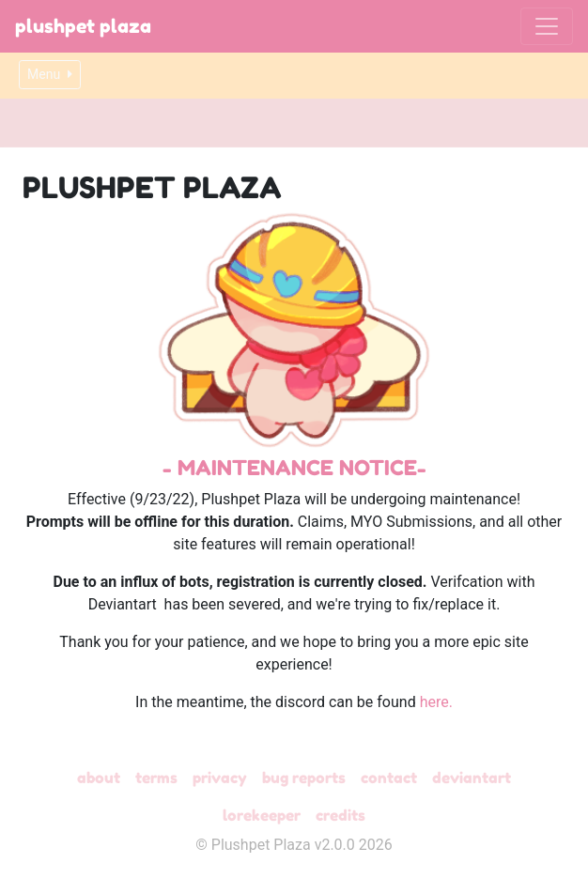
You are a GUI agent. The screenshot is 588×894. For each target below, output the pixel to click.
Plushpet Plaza (83, 26)
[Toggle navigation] (547, 26)
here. (436, 702)
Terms (156, 778)
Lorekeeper (262, 815)
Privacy (220, 778)
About (99, 778)
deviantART (472, 778)
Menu (50, 74)
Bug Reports (304, 778)
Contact (389, 778)
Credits (340, 815)
